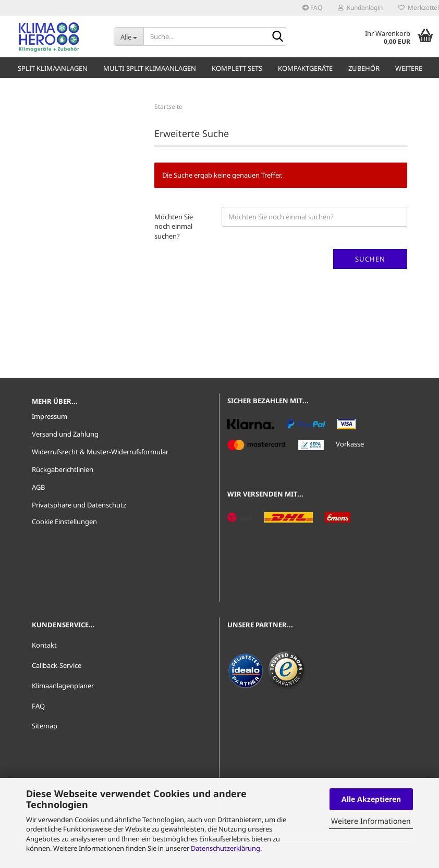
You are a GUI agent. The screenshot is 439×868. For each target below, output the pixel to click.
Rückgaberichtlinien (63, 469)
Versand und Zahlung (65, 434)
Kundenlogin (360, 8)
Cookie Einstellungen (64, 522)
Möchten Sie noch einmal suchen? (174, 226)
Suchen (370, 259)
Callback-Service (57, 665)
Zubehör (364, 68)
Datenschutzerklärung (225, 848)
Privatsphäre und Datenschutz (79, 505)
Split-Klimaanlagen (53, 68)
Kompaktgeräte (305, 68)
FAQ (312, 8)
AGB (38, 487)
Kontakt (44, 645)
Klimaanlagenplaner (63, 686)
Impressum (50, 416)
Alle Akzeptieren (371, 799)
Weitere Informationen (371, 821)
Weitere (409, 68)
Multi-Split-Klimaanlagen (150, 68)
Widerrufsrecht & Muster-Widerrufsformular (100, 452)
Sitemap (45, 726)
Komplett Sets (237, 68)
